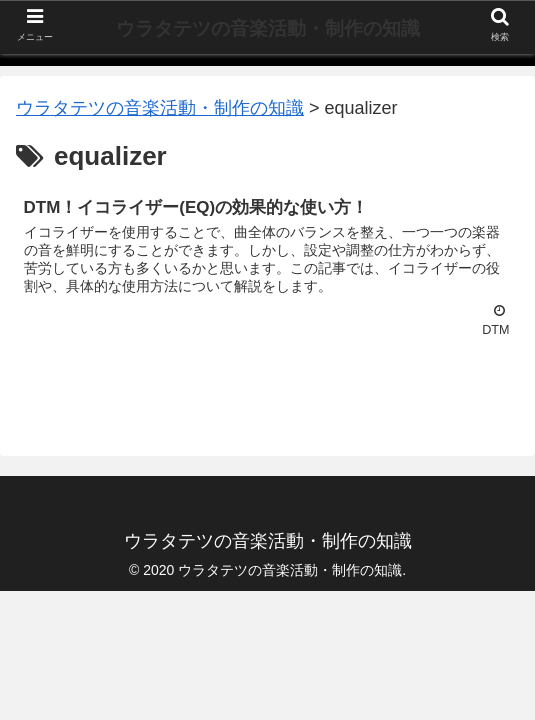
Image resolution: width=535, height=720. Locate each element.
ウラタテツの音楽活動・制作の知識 (268, 28)
